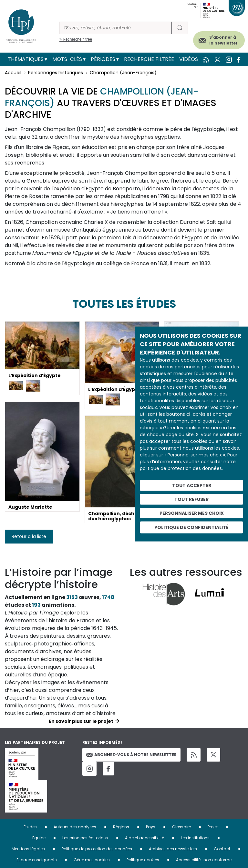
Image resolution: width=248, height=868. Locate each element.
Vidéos (189, 59)
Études (30, 827)
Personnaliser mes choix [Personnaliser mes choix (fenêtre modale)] (192, 513)
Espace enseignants (37, 860)
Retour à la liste (29, 536)
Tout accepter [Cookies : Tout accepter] (192, 485)
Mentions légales (28, 849)
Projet (213, 827)
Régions (121, 827)
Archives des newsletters (173, 849)
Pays (151, 827)
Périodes (103, 59)
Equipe (39, 838)
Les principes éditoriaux (85, 838)
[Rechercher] (116, 28)
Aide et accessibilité (145, 838)
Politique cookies (143, 860)
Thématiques (26, 59)
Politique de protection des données (97, 849)
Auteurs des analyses (75, 827)
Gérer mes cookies (92, 860)
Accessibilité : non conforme (204, 860)
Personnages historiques (56, 73)
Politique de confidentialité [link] (191, 527)
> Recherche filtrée (76, 39)
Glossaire (181, 827)
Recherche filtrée (149, 59)
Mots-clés (67, 59)
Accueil (13, 73)
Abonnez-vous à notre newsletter (131, 755)
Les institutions (195, 838)
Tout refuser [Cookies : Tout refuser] (191, 499)
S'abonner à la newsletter (223, 40)
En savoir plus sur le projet (81, 721)
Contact (222, 849)
